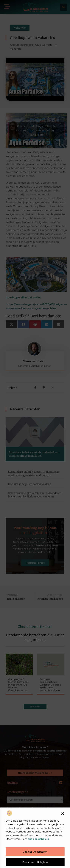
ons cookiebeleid (38, 839)
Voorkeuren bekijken (35, 862)
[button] (63, 814)
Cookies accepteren (35, 852)
